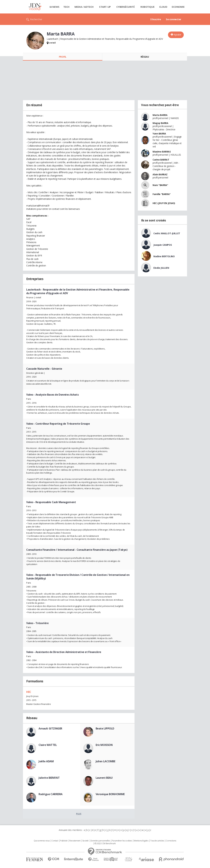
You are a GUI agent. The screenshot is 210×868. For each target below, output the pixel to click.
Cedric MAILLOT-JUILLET (167, 233)
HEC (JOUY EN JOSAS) (164, 203)
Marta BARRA (160, 115)
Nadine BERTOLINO (164, 256)
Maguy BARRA (160, 123)
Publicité (64, 841)
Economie (178, 7)
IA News (54, 7)
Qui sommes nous (42, 841)
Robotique (147, 7)
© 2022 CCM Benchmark (105, 844)
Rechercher (36, 19)
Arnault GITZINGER (50, 728)
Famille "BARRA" (162, 194)
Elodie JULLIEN (161, 268)
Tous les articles (157, 841)
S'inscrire (156, 19)
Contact (55, 841)
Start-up (105, 7)
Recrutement (75, 841)
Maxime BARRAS (162, 152)
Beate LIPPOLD (105, 728)
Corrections (171, 841)
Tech (66, 7)
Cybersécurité (126, 7)
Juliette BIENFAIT (49, 778)
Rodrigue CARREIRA (51, 794)
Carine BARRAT (161, 160)
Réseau (145, 57)
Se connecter (174, 19)
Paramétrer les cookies (122, 841)
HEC (29, 692)
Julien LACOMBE (105, 761)
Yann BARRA (159, 134)
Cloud (163, 7)
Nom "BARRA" (160, 185)
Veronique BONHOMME (110, 794)
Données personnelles (100, 841)
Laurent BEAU (104, 778)
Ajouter (178, 35)
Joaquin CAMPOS (163, 245)
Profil (63, 57)
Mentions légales (141, 841)
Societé (85, 841)
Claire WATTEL (48, 745)
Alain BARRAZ (160, 174)
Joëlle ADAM (46, 761)
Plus (79, 814)
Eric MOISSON (104, 745)
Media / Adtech (84, 7)
